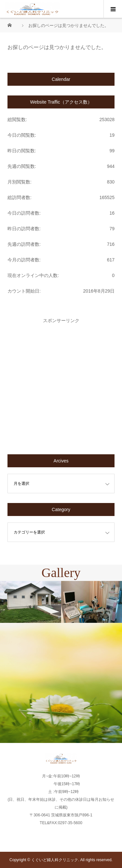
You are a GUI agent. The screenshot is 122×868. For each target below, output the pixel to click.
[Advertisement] (61, 384)
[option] (31, 602)
